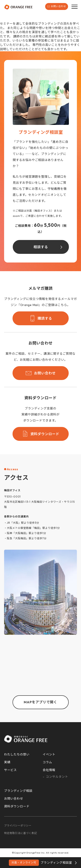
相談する (41, 247)
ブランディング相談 (18, 791)
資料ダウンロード (41, 434)
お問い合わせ (56, 6)
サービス (10, 770)
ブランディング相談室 (40, 863)
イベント (49, 754)
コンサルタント (57, 777)
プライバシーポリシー (18, 825)
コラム (48, 762)
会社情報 (49, 770)
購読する (40, 318)
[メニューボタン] (75, 6)
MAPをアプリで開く (40, 702)
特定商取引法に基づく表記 (21, 833)
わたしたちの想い (17, 754)
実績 (7, 762)
